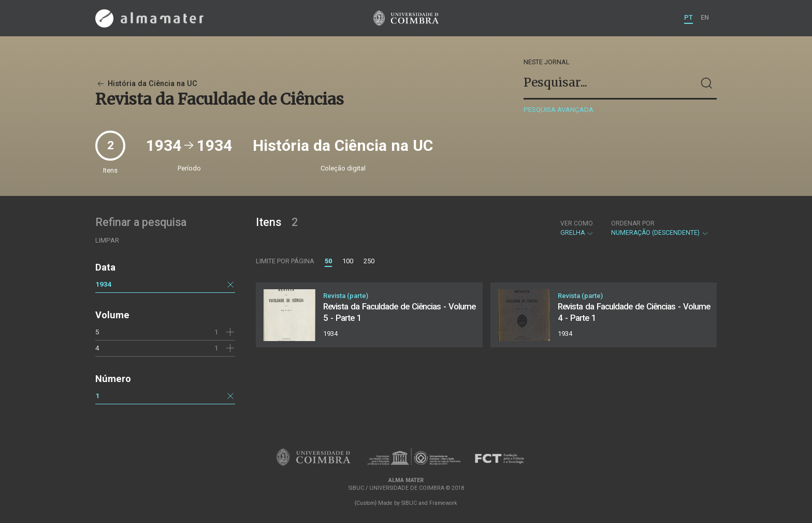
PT (688, 17)
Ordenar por (633, 223)
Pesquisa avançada (559, 110)
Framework (443, 503)
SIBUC (409, 503)
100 (348, 261)
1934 (104, 284)
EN (705, 17)
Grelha (577, 228)
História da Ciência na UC (146, 84)
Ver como (577, 223)
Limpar (107, 240)
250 (369, 261)
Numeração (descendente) (660, 228)
